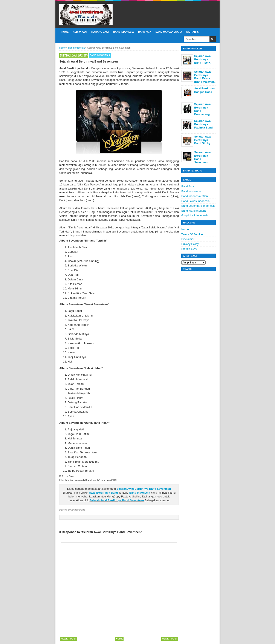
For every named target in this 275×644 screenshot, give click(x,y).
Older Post (170, 639)
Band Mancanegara (169, 32)
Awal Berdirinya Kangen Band (205, 90)
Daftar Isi (193, 32)
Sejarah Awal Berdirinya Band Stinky (203, 140)
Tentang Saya (100, 32)
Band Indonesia (124, 32)
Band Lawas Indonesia (196, 201)
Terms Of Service (192, 234)
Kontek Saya (189, 249)
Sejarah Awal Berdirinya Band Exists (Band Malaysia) (205, 77)
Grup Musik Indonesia (195, 215)
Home (65, 32)
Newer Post (69, 639)
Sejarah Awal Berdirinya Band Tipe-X (203, 59)
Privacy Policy (190, 244)
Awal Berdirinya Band (103, 493)
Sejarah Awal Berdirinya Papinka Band (203, 124)
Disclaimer (188, 239)
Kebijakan (80, 32)
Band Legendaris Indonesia (198, 206)
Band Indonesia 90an (195, 196)
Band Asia (145, 32)
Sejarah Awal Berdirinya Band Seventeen (144, 489)
